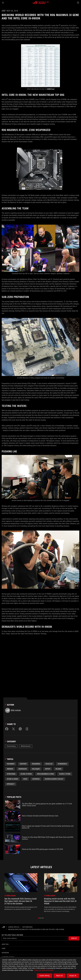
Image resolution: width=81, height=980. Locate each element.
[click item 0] (39, 918)
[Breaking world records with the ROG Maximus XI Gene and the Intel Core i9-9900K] (36, 929)
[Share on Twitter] (13, 729)
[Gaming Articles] (14, 927)
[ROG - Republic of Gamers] (40, 3)
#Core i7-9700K (65, 774)
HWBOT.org (51, 89)
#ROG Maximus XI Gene (45, 774)
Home (4, 948)
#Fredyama (11, 774)
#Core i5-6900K (12, 779)
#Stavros (36, 779)
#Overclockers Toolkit (54, 779)
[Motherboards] (27, 927)
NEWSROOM (5, 953)
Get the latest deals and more (12, 935)
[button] (3, 3)
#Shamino (11, 764)
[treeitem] (21, 893)
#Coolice (49, 764)
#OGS (25, 779)
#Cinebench (62, 764)
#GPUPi (48, 769)
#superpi (23, 764)
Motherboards (26, 746)
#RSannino (36, 764)
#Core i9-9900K (26, 774)
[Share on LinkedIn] (20, 729)
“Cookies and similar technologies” (44, 970)
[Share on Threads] (27, 729)
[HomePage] (3, 927)
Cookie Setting (45, 976)
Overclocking (11, 746)
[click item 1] (41, 918)
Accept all (73, 976)
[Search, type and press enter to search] (78, 3)
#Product (11, 784)
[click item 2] (43, 918)
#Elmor (58, 769)
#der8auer (23, 769)
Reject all (59, 976)
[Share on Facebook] (7, 729)
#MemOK (10, 769)
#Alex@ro (36, 769)
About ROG (5, 944)
